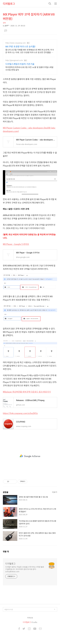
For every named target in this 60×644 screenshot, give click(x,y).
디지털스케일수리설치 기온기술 (20, 64)
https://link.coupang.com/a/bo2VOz (20, 413)
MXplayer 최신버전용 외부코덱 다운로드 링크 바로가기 (27, 392)
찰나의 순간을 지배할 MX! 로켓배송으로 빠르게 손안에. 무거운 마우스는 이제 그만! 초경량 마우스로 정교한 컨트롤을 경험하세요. (30, 51)
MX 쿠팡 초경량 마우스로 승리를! (20, 47)
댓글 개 (6, 551)
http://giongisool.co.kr (14, 60)
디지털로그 (9, 4)
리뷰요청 (30, 618)
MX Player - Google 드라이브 (16, 244)
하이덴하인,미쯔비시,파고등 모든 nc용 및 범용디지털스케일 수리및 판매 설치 (29, 68)
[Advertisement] (30, 456)
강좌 (4, 23)
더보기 (55, 492)
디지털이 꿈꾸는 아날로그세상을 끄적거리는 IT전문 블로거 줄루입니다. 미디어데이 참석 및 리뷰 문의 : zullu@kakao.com (25, 569)
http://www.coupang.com (16, 43)
